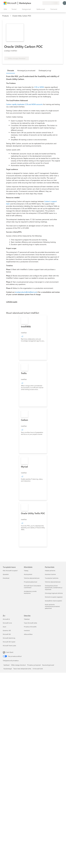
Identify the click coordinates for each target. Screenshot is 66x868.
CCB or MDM (39, 87)
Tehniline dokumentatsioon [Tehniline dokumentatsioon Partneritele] (53, 582)
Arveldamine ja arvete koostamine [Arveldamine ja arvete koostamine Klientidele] (30, 592)
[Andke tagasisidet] (32, 3)
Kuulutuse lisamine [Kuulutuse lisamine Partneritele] (50, 574)
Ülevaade (11, 70)
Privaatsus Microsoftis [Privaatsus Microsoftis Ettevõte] (30, 627)
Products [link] (6, 16)
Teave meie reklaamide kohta (22, 669)
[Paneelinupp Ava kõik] (5, 9)
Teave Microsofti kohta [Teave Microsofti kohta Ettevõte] (30, 623)
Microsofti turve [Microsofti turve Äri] (7, 623)
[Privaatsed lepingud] (41, 3)
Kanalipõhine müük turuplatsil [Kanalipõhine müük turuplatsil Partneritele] (53, 601)
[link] (33, 338)
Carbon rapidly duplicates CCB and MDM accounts (24, 104)
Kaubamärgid (8, 669)
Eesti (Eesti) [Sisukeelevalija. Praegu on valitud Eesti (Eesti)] (10, 652)
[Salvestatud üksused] (38, 3)
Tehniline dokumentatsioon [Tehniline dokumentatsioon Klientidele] (32, 578)
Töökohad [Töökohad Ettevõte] (27, 619)
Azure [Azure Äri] (4, 627)
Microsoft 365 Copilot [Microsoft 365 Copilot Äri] (9, 642)
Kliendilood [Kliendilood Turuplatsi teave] (6, 578)
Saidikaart (7, 665)
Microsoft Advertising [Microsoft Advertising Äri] (9, 638)
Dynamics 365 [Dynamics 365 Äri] (7, 630)
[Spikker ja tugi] (35, 3)
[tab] (11, 70)
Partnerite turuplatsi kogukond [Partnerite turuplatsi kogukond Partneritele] (54, 597)
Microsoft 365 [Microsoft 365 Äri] (7, 634)
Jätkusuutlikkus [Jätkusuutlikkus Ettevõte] (28, 634)
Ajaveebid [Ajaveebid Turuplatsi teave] (6, 574)
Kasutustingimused (48, 665)
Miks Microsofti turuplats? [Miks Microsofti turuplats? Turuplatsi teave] (10, 571)
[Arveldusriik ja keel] (51, 3)
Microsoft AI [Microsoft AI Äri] (6, 619)
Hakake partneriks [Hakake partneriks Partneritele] (50, 571)
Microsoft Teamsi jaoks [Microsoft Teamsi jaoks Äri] (9, 646)
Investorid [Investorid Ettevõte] (27, 630)
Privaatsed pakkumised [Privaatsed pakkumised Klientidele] (30, 582)
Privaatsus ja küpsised (34, 665)
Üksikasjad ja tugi (45, 70)
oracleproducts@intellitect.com (26, 292)
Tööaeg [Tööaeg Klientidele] (26, 571)
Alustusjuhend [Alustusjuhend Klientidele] (28, 574)
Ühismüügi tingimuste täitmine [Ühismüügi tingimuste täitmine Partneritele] (54, 593)
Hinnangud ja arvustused (26, 70)
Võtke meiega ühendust (18, 665)
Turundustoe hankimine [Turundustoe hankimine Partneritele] (52, 578)
